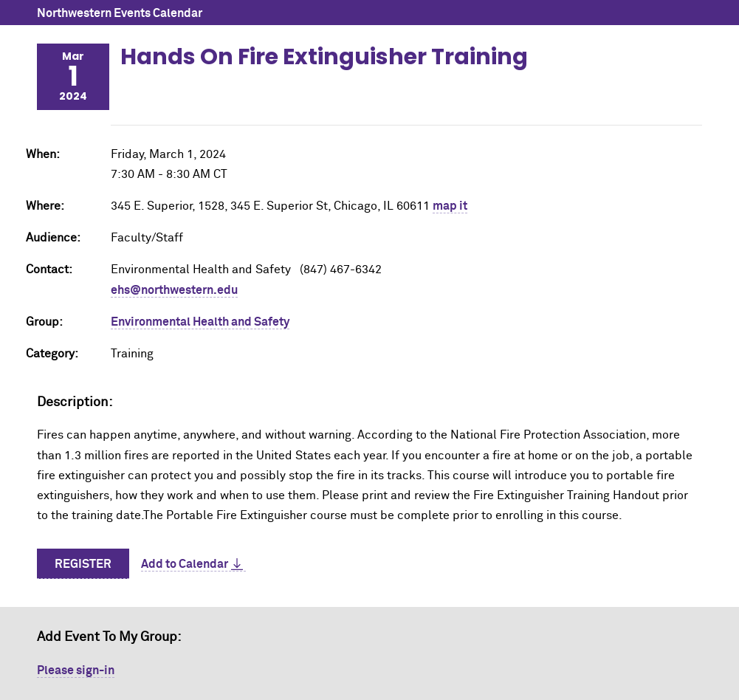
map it (450, 206)
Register (83, 564)
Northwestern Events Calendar (120, 13)
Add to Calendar (185, 564)
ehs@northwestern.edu (174, 290)
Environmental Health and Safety (200, 322)
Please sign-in (76, 670)
